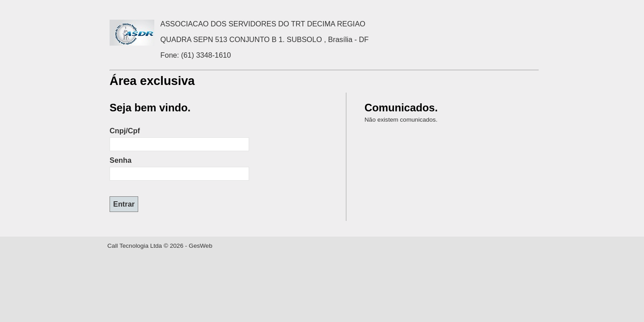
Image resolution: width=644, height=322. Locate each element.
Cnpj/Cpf (125, 131)
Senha (121, 160)
